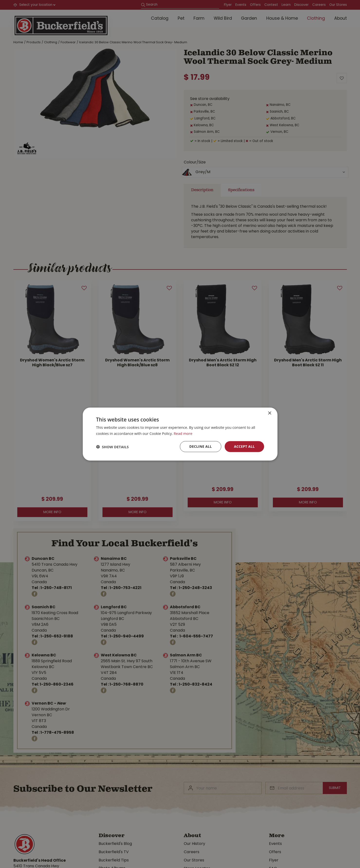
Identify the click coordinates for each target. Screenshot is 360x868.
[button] (112, 447)
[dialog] (180, 434)
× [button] (270, 413)
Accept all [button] (244, 446)
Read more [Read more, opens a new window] (183, 433)
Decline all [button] (201, 446)
